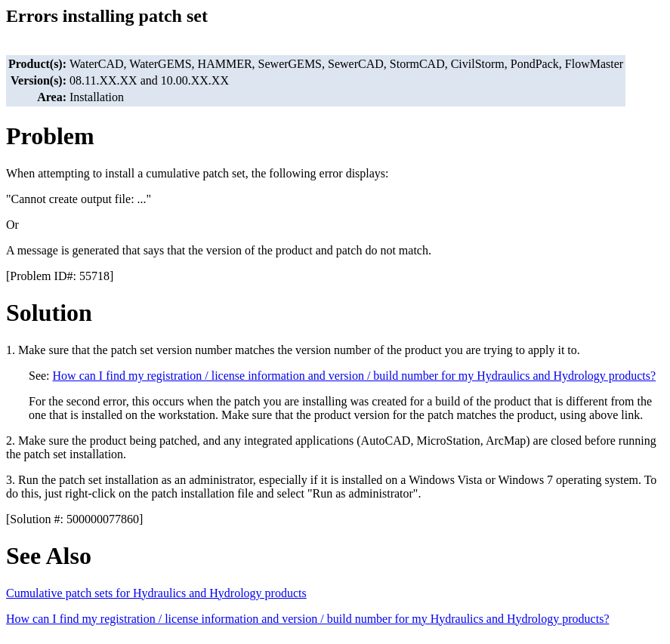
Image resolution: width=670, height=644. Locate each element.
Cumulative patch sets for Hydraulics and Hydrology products (156, 593)
